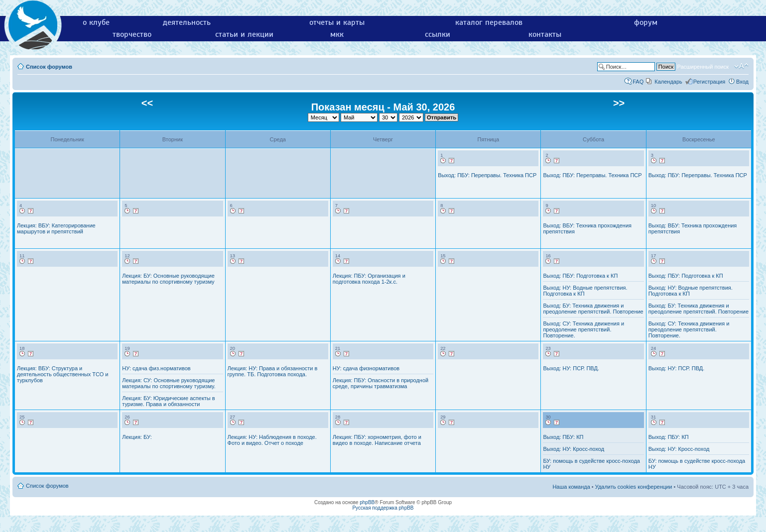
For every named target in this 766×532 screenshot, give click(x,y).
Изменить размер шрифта (741, 66)
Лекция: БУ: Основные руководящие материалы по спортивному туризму (168, 279)
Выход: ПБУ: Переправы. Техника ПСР (487, 175)
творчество (132, 34)
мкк (337, 34)
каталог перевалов (489, 22)
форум (646, 22)
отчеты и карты (337, 22)
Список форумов (49, 67)
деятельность (187, 22)
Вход (742, 82)
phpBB (367, 502)
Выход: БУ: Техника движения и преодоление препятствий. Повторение (593, 309)
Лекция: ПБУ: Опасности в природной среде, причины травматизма (381, 383)
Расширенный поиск (703, 67)
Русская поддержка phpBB (383, 508)
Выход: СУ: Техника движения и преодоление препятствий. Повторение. (583, 329)
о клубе (96, 22)
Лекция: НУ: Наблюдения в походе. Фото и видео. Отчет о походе (272, 440)
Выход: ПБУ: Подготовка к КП (580, 276)
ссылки (438, 34)
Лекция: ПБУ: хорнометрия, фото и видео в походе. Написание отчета (377, 440)
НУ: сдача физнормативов (366, 368)
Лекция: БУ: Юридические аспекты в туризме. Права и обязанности (168, 401)
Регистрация (709, 82)
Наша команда (571, 487)
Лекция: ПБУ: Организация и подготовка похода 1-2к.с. (369, 279)
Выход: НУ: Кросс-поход (574, 449)
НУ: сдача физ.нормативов (156, 368)
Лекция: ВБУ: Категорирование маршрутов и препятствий (56, 228)
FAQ (638, 82)
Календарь (668, 82)
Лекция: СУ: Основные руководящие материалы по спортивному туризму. (169, 383)
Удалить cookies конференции (634, 487)
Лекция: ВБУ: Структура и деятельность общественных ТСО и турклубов (63, 374)
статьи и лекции (244, 34)
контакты (545, 34)
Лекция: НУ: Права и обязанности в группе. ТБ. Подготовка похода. (273, 371)
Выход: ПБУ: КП (563, 437)
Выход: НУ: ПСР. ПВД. (571, 368)
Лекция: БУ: (137, 437)
